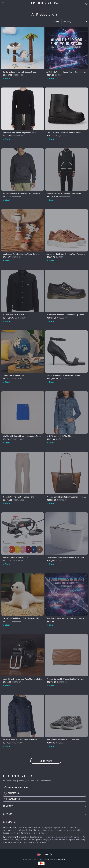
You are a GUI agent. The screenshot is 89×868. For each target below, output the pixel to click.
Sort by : (57, 22)
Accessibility (61, 859)
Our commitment (10, 837)
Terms (47, 859)
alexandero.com (10, 827)
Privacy (52, 859)
